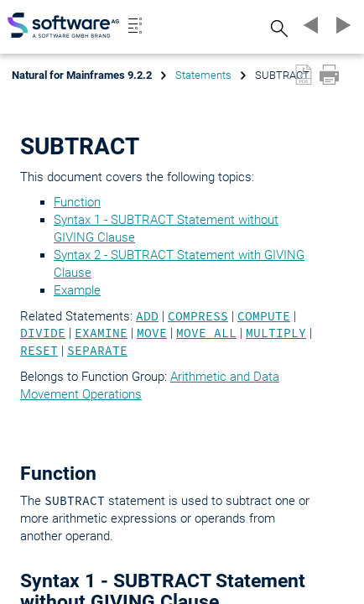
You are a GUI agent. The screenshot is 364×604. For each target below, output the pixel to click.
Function (77, 202)
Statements (203, 75)
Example (77, 290)
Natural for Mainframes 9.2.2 (82, 75)
